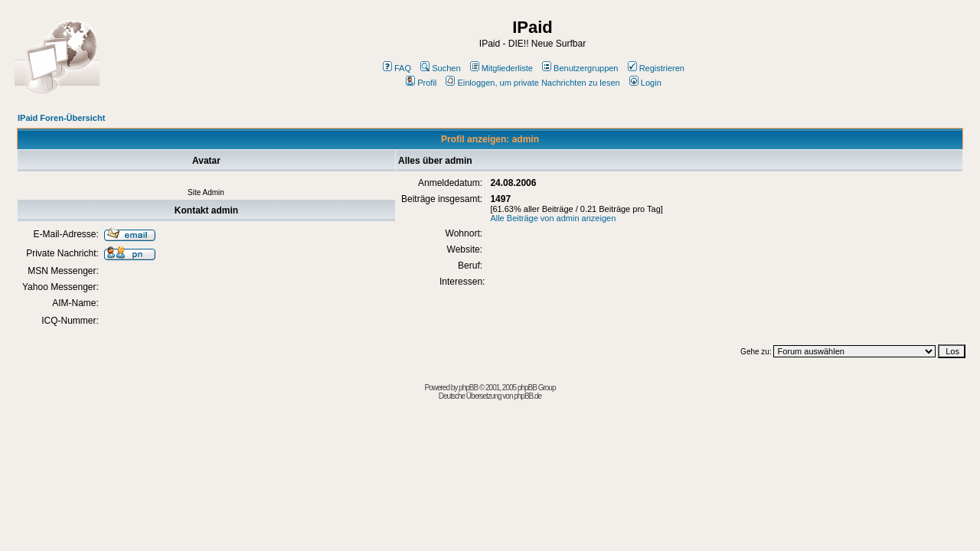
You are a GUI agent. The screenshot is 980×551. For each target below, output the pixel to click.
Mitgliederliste (501, 68)
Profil (421, 83)
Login (645, 83)
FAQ (397, 68)
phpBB (468, 388)
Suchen (440, 68)
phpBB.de (528, 396)
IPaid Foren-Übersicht (61, 118)
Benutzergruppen (580, 68)
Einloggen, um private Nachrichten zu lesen (532, 83)
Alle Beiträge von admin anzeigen (553, 218)
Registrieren (656, 68)
